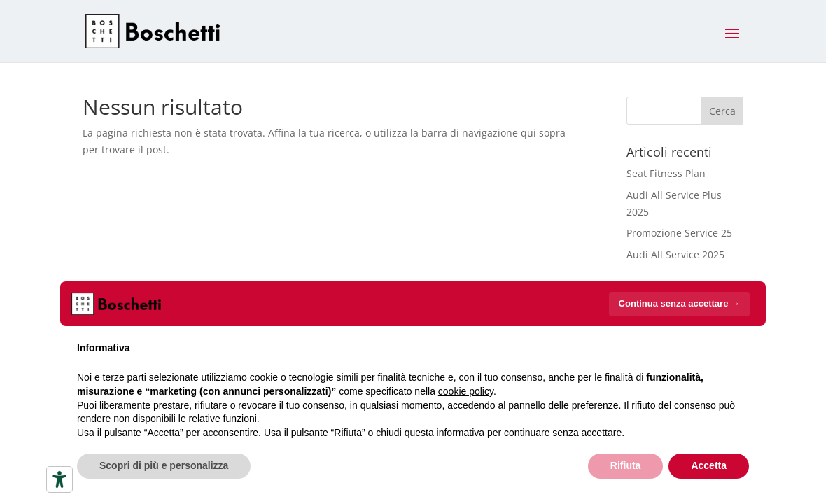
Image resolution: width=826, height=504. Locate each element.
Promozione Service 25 (679, 233)
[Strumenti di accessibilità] (59, 479)
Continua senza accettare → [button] (679, 303)
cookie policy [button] (466, 391)
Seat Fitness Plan (666, 173)
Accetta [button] (709, 465)
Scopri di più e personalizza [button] (164, 465)
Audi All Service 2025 (675, 254)
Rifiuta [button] (626, 465)
